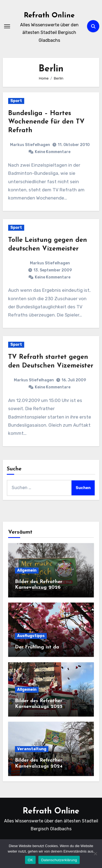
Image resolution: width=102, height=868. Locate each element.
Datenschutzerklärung (59, 860)
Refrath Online (49, 16)
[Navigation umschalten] (7, 26)
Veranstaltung (32, 749)
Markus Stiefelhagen (30, 145)
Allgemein (27, 570)
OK (30, 860)
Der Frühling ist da (37, 647)
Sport (16, 101)
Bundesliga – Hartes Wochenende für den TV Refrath (46, 122)
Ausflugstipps (31, 636)
